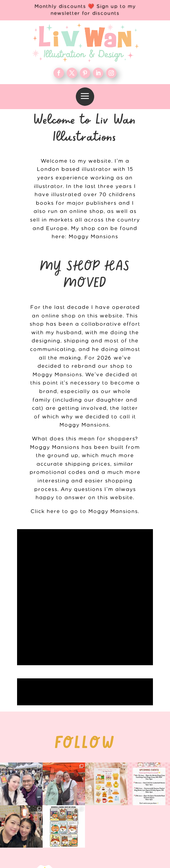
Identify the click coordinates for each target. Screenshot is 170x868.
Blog (126, 780)
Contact (126, 801)
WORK (126, 759)
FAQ (126, 790)
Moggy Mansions (93, 237)
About (125, 769)
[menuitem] (85, 97)
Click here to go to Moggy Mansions (84, 512)
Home (125, 748)
